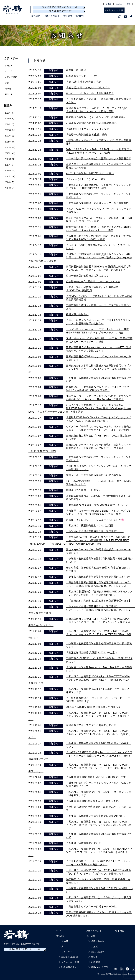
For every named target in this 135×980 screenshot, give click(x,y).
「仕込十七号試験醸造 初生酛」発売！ (88, 135)
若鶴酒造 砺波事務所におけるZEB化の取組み (91, 123)
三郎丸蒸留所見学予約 (59, 11)
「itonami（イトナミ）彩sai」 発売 (86, 179)
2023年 (8, 130)
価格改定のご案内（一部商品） (84, 490)
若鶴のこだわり (52, 16)
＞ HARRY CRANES (67, 957)
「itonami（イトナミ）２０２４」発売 (88, 129)
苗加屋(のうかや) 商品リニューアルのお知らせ (93, 281)
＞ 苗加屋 (62, 941)
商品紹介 (36, 16)
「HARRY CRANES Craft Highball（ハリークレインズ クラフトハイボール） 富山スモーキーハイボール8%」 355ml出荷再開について (80, 756)
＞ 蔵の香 (92, 957)
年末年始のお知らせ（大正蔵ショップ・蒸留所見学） (96, 117)
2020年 (8, 148)
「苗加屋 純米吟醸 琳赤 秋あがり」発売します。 (93, 801)
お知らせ (9, 66)
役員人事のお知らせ (77, 314)
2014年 (8, 182)
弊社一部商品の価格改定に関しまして (87, 276)
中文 (128, 4)
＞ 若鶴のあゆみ (95, 941)
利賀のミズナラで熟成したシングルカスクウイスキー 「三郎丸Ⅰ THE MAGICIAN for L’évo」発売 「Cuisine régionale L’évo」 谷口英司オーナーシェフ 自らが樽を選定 (80, 408)
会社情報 (67, 16)
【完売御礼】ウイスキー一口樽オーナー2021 (91, 907)
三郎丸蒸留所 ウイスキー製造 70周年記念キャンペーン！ (98, 505)
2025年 (8, 119)
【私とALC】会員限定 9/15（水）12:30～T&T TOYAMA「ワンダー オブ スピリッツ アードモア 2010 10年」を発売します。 (80, 768)
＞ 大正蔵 (92, 947)
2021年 (8, 142)
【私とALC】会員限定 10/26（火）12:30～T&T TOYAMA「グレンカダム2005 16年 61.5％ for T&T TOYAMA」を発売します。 (80, 680)
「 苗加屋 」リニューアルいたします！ (88, 88)
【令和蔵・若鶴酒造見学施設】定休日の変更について (96, 816)
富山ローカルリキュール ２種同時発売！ (90, 93)
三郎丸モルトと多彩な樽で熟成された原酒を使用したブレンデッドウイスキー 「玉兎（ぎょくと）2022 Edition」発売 (80, 369)
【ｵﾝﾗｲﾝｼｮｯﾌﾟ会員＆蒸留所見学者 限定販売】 (95, 531)
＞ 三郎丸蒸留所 (95, 952)
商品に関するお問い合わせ (59, 7)
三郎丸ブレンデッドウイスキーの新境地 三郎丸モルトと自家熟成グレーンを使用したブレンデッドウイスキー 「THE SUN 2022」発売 (80, 448)
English (119, 4)
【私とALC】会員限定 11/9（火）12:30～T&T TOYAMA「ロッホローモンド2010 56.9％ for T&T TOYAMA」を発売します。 (80, 634)
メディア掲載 (11, 77)
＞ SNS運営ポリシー (67, 967)
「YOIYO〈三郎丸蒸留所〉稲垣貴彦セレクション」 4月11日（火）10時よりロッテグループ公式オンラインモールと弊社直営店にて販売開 (80, 258)
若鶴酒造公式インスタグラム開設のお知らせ (91, 725)
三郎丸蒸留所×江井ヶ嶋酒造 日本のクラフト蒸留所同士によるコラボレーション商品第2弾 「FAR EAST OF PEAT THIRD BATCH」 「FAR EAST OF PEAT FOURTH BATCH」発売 (80, 540)
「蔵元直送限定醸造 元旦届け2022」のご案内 (92, 653)
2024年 (8, 124)
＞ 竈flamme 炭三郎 (97, 967)
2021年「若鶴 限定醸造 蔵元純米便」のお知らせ (93, 707)
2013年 (8, 188)
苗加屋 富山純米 (76, 70)
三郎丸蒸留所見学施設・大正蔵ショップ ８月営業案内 (97, 203)
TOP (59, 931)
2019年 (8, 153)
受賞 (7, 83)
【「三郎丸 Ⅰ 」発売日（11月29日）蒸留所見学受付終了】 (99, 601)
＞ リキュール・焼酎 (68, 962)
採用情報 (80, 16)
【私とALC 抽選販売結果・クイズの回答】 (91, 526)
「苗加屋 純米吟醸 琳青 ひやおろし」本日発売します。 (97, 777)
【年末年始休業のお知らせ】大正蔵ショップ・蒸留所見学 (99, 159)
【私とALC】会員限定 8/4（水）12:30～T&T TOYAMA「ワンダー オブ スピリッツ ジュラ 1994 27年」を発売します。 (80, 852)
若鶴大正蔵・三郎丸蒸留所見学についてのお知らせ (95, 475)
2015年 (8, 177)
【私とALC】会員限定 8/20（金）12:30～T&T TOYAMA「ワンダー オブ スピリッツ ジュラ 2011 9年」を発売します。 (80, 825)
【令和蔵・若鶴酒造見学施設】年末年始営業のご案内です (99, 577)
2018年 (8, 159)
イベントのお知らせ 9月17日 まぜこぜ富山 (90, 173)
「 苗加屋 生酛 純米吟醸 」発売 (84, 82)
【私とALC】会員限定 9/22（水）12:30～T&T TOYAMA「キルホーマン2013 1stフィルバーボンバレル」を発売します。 (80, 734)
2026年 (8, 113)
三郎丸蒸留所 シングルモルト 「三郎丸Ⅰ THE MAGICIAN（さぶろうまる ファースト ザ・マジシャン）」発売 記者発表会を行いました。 (80, 622)
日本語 (108, 4)
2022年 (8, 136)
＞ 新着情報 (93, 962)
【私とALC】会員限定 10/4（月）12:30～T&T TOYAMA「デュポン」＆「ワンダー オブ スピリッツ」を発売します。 (79, 716)
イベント (9, 71)
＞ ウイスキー (64, 952)
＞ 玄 (60, 947)
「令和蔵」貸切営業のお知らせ (84, 843)
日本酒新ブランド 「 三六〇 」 (84, 76)
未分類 (8, 89)
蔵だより (9, 95)
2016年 (8, 171)
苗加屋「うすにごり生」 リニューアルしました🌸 (95, 520)
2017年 (8, 165)
